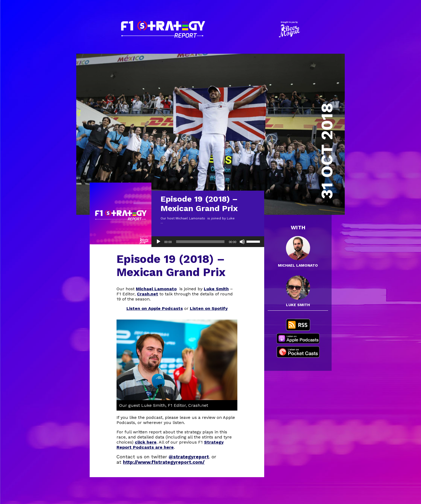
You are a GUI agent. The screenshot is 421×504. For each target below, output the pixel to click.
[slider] (200, 242)
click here (146, 442)
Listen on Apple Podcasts (155, 308)
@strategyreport (189, 457)
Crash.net (148, 294)
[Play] (158, 242)
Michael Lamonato (156, 289)
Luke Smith (216, 289)
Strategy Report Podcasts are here (170, 445)
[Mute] (242, 242)
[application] (208, 242)
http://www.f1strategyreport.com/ (164, 462)
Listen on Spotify (209, 308)
